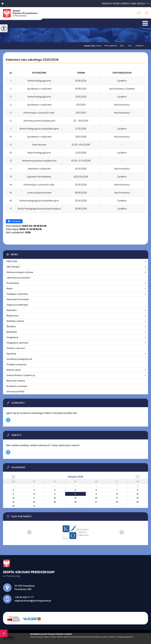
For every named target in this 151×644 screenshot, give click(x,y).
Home (99, 46)
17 (34, 498)
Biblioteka (12, 332)
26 (75, 502)
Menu (15, 254)
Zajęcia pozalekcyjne (17, 305)
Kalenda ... (139, 46)
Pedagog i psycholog (17, 294)
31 (34, 506)
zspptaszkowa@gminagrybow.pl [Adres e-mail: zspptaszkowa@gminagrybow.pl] (33, 601)
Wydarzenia (12, 316)
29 (138, 502)
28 (117, 502)
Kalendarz (12, 310)
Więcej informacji (8, 420)
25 (55, 502)
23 (13, 502)
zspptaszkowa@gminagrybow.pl (139, 13)
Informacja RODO (15, 392)
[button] (3, 4)
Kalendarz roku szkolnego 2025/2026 (32, 60)
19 (75, 498)
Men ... (121, 46)
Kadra (10, 289)
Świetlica (11, 326)
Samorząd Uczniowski (18, 299)
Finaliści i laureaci (16, 348)
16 (13, 498)
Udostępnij (14, 221)
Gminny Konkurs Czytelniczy (21, 375)
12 (75, 494)
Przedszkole (13, 283)
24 (34, 502)
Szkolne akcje (14, 370)
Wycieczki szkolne (16, 381)
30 (13, 506)
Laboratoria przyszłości (18, 278)
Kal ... (129, 46)
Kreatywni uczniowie (17, 386)
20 (96, 498)
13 (96, 494)
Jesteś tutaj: (90, 46)
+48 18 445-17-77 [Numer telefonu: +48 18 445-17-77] (24, 597)
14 (117, 494)
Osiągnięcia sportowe (17, 343)
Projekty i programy (16, 364)
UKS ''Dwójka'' (13, 267)
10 (34, 494)
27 (96, 502)
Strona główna (109, 46)
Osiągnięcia (12, 337)
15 (138, 494)
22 (138, 498)
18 (55, 498)
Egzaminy (11, 354)
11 (55, 494)
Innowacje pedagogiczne (19, 359)
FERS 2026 (12, 261)
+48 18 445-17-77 (147, 13)
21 (117, 498)
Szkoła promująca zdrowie (20, 272)
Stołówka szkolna (15, 321)
